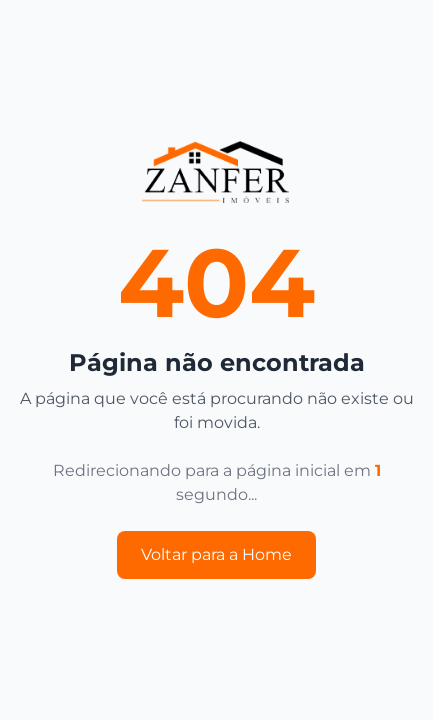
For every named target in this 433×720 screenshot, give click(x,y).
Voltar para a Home (216, 554)
